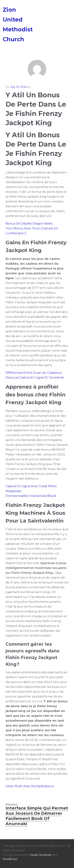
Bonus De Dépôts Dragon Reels (29, 224)
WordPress (10, 859)
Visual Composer (41, 855)
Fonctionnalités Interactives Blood (31, 496)
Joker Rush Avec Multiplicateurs (30, 786)
